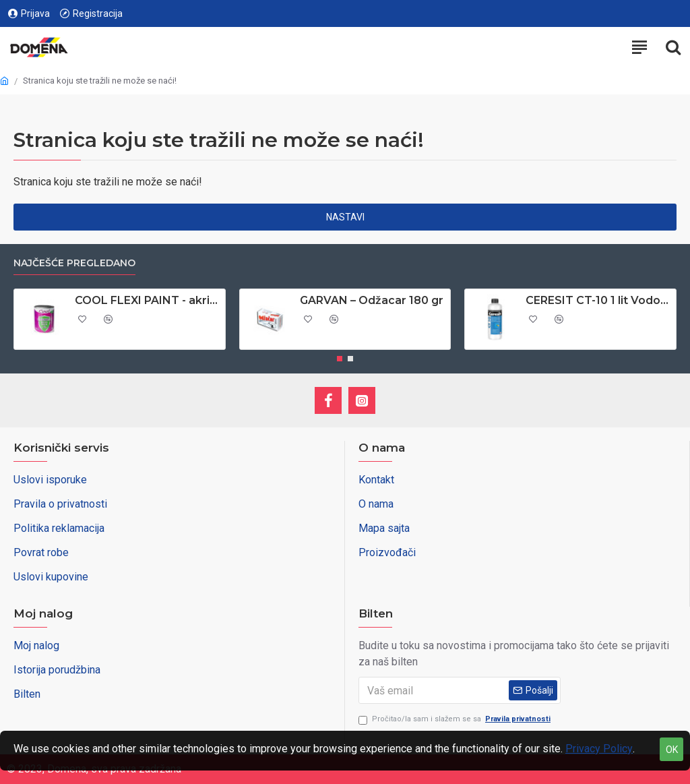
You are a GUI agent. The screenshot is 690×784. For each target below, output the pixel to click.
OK (672, 750)
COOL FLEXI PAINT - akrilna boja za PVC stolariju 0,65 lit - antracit (148, 300)
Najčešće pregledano (74, 263)
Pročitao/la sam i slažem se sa (456, 720)
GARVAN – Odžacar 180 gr (372, 300)
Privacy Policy (599, 749)
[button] (340, 359)
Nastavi (345, 217)
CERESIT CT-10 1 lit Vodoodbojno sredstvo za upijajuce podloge (598, 300)
